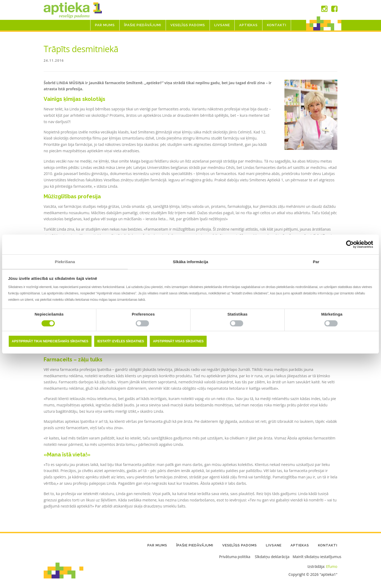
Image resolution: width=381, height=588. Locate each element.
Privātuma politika (235, 557)
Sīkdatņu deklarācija (272, 557)
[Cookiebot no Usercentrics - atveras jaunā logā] (350, 244)
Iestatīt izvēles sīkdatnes (121, 341)
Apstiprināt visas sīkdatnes (178, 341)
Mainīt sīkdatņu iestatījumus (317, 557)
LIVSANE (222, 25)
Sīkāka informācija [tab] (190, 261)
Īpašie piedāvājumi (143, 25)
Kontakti (277, 25)
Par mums (105, 25)
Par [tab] (316, 261)
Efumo (332, 567)
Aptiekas (248, 25)
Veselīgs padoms (188, 25)
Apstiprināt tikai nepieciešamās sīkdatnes (50, 341)
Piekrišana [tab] (65, 261)
